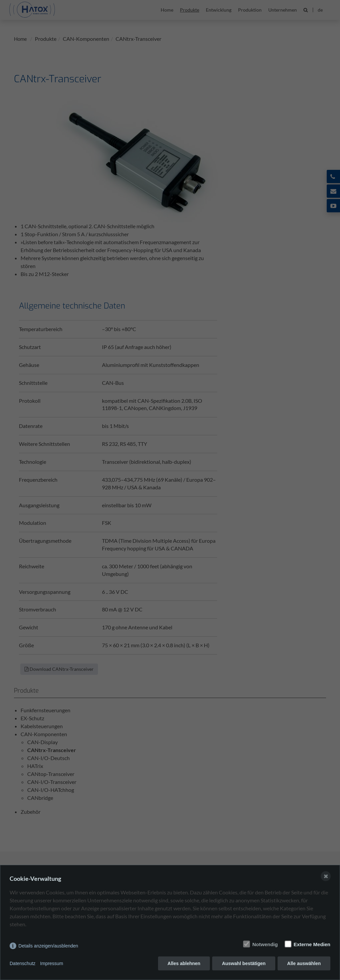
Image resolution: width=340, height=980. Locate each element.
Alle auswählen (304, 963)
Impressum (52, 963)
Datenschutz (23, 963)
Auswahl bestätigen (244, 963)
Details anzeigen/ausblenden (48, 946)
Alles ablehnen (184, 963)
